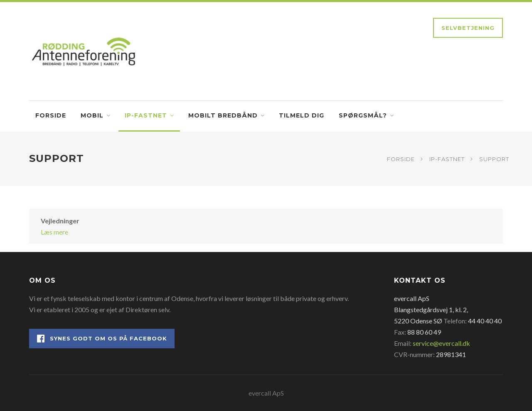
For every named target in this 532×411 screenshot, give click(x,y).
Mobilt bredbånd (223, 115)
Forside (51, 115)
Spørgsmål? (363, 115)
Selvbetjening (468, 28)
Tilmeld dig (302, 115)
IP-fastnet (146, 115)
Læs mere (54, 232)
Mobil (92, 115)
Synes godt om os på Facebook (102, 339)
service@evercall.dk (441, 343)
